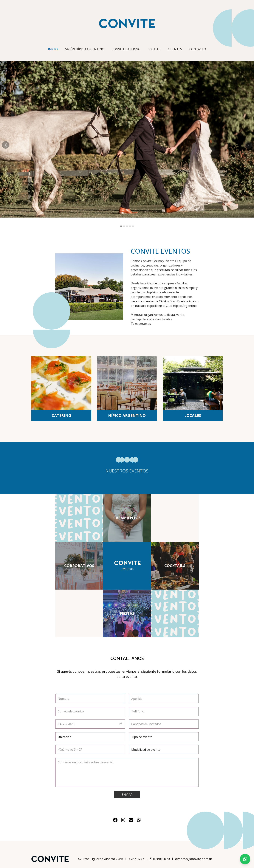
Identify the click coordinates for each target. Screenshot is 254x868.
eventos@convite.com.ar (194, 859)
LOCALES (154, 49)
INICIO (53, 49)
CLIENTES (175, 49)
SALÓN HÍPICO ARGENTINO (85, 49)
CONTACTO (198, 49)
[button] (121, 226)
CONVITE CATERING (126, 49)
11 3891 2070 (160, 859)
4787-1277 (136, 859)
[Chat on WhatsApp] (245, 859)
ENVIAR (127, 795)
